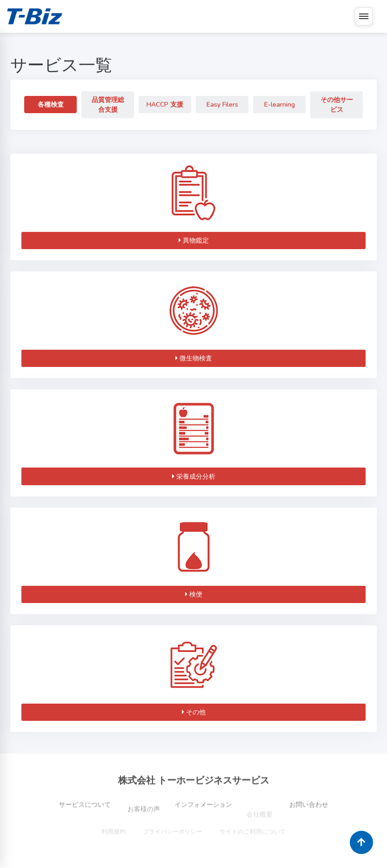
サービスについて (73, 814)
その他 (194, 712)
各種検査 (51, 105)
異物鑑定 (194, 241)
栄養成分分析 (194, 477)
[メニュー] (364, 16)
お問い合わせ (320, 814)
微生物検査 (194, 358)
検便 (194, 594)
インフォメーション (203, 814)
